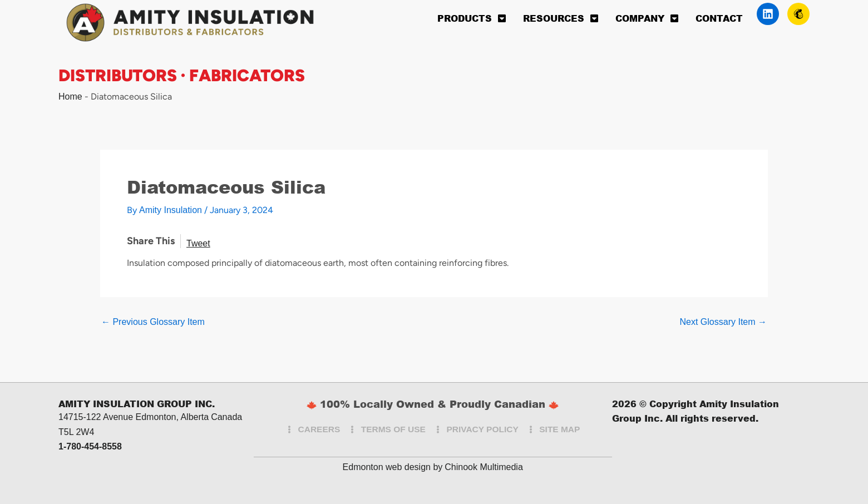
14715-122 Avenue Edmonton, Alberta (134, 417)
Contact (719, 18)
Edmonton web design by (393, 467)
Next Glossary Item (723, 322)
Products (472, 18)
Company (647, 18)
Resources (561, 18)
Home (70, 97)
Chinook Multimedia (484, 467)
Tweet (198, 243)
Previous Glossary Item (153, 322)
